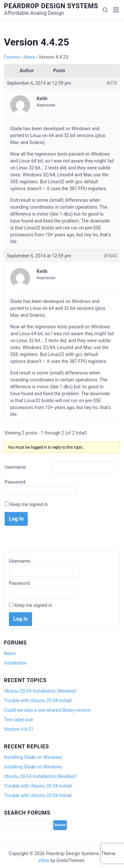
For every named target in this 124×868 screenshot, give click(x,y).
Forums (12, 57)
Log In (16, 519)
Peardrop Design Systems (51, 6)
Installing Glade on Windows (33, 757)
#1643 (110, 256)
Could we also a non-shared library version (47, 710)
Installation (15, 663)
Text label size (19, 720)
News (29, 57)
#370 (112, 83)
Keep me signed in (29, 504)
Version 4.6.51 (19, 729)
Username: (16, 467)
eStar (44, 860)
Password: (15, 482)
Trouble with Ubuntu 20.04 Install (38, 701)
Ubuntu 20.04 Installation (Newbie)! (40, 691)
